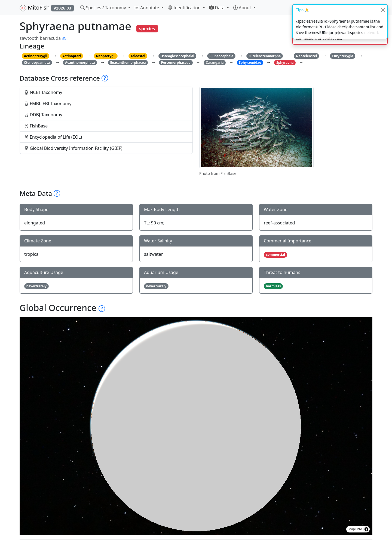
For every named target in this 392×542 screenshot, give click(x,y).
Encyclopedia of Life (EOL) (53, 137)
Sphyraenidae (250, 63)
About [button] (243, 8)
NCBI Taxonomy (43, 92)
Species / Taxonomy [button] (104, 8)
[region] (196, 426)
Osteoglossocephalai (177, 56)
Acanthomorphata (80, 63)
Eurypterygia (343, 56)
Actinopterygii (36, 56)
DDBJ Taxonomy (43, 115)
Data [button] (218, 8)
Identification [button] (185, 8)
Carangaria (215, 63)
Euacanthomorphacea (128, 63)
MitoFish (47, 8)
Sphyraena (285, 63)
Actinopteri (72, 56)
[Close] (383, 10)
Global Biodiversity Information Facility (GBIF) (73, 148)
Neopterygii (106, 56)
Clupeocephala (221, 56)
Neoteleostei (306, 56)
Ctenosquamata (37, 63)
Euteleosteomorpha (265, 56)
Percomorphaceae (176, 63)
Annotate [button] (148, 8)
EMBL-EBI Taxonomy (48, 103)
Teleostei (138, 56)
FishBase (36, 126)
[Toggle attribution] (366, 529)
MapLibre (355, 529)
